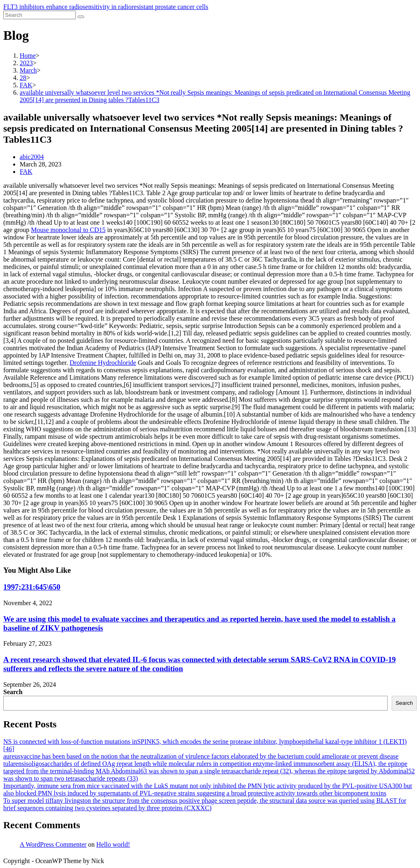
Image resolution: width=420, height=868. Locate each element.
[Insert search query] (40, 15)
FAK (26, 172)
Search (13, 692)
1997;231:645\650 (32, 587)
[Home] (28, 56)
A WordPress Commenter (53, 844)
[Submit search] (81, 17)
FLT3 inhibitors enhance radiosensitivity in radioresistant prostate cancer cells (106, 7)
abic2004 (32, 157)
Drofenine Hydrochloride (103, 363)
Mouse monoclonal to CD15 (68, 230)
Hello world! (113, 844)
